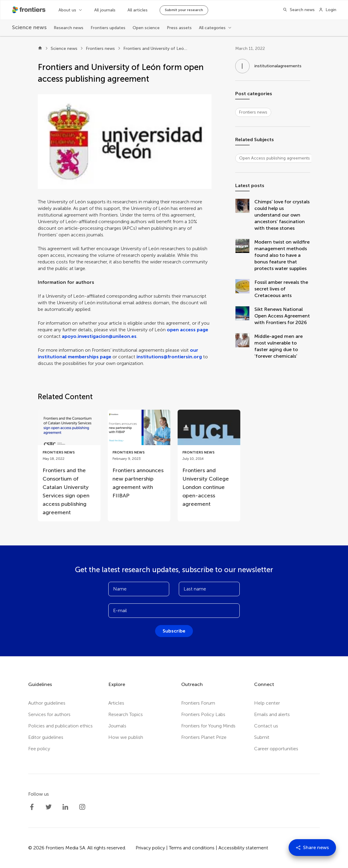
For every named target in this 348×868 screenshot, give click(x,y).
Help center (267, 703)
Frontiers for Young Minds (208, 726)
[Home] (40, 49)
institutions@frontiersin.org (169, 357)
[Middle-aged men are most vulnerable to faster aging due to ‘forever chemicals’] (245, 346)
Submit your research (184, 10)
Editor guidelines (46, 737)
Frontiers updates (108, 28)
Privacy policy (150, 848)
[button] (125, 142)
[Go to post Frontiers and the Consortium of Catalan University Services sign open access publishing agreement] (69, 466)
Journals (117, 726)
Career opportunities (276, 749)
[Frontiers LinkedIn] (65, 807)
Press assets (179, 28)
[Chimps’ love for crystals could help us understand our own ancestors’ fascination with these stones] (245, 215)
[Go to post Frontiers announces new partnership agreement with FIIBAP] (139, 457)
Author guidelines (47, 703)
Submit (262, 737)
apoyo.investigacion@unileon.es (99, 336)
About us (67, 10)
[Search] (297, 10)
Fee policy (39, 749)
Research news (69, 28)
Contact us (266, 726)
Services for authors (49, 714)
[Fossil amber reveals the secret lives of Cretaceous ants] (245, 289)
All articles (138, 10)
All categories (212, 28)
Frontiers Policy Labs (203, 714)
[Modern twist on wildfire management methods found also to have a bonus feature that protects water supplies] (245, 255)
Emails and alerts (272, 714)
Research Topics (126, 714)
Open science (146, 28)
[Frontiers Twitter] (49, 807)
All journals (105, 10)
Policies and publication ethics (60, 726)
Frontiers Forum (198, 703)
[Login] (327, 10)
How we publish (126, 737)
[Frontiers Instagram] (82, 807)
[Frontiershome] (29, 10)
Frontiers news (100, 49)
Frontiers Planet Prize (204, 737)
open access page (187, 330)
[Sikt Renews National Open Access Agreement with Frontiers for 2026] (245, 316)
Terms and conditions (192, 848)
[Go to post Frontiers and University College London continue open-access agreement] (209, 461)
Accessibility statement (243, 848)
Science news (64, 49)
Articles (116, 703)
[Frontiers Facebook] (32, 807)
